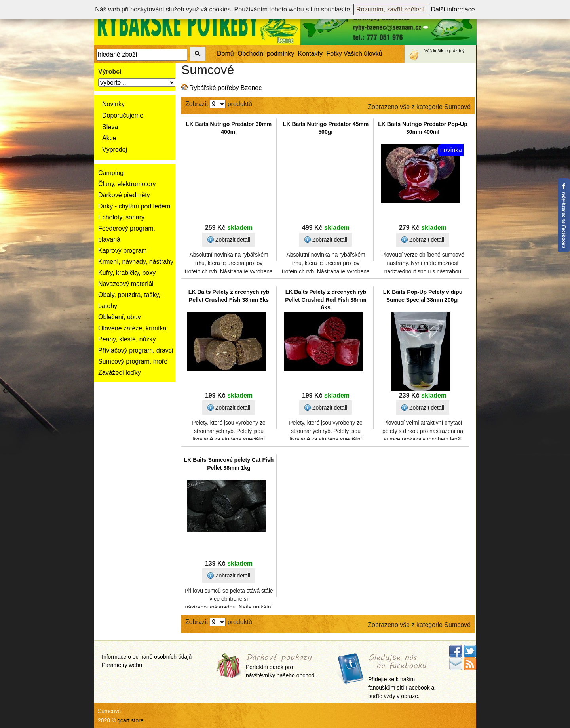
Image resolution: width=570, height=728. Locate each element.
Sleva (110, 127)
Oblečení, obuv (120, 317)
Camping (111, 173)
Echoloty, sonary (121, 217)
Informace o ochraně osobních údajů (147, 657)
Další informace (453, 9)
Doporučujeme (123, 115)
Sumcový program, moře (133, 361)
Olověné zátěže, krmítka (132, 328)
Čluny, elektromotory (127, 184)
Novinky (113, 104)
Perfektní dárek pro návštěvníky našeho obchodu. (282, 666)
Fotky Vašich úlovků (354, 54)
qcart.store (130, 720)
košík (438, 51)
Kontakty (310, 54)
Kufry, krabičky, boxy (127, 273)
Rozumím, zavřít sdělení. (391, 9)
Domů (225, 54)
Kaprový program (123, 251)
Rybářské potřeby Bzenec (225, 88)
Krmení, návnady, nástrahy (136, 262)
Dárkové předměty (124, 195)
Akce (109, 138)
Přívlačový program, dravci (136, 350)
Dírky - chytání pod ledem (134, 206)
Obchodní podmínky (266, 54)
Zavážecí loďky (120, 373)
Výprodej (115, 150)
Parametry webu (122, 665)
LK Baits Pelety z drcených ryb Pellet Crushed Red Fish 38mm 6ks (326, 300)
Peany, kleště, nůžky (127, 339)
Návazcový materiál (126, 284)
